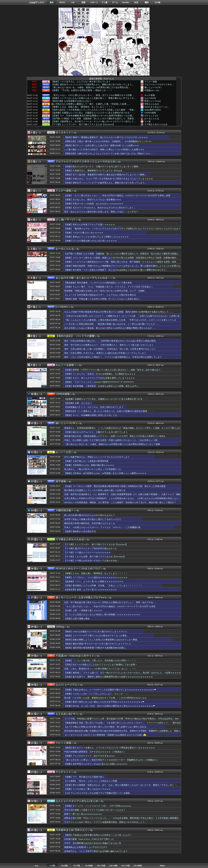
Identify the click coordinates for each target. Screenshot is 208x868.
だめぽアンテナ (37, 3)
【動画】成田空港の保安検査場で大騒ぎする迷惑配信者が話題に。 (96, 648)
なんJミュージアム (66, 685)
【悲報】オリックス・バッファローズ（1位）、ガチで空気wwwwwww (98, 806)
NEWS (62, 2)
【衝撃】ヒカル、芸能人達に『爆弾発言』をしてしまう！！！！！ (83, 107)
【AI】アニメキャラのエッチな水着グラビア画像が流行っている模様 (97, 793)
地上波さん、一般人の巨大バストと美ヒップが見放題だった (93, 469)
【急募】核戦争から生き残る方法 (80, 531)
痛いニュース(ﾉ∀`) (153, 87)
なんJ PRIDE (150, 98)
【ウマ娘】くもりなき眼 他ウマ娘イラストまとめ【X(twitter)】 (95, 556)
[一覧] (74, 133)
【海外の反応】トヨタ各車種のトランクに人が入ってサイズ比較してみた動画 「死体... (93, 110)
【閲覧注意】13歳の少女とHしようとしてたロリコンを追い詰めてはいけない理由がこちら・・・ (110, 154)
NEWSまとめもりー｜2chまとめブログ (78, 568)
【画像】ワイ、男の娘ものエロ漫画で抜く (84, 777)
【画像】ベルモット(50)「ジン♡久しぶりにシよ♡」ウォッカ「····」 (97, 694)
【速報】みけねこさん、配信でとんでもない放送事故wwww (93, 200)
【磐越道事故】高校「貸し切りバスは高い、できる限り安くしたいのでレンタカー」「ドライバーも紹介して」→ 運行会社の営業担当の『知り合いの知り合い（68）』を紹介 (123, 724)
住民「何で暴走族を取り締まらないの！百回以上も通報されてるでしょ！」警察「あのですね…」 (111, 602)
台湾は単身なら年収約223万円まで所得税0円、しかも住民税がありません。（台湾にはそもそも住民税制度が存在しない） (122, 498)
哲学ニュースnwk (153, 101)
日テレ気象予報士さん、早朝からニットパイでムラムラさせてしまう (97, 457)
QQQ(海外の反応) (153, 110)
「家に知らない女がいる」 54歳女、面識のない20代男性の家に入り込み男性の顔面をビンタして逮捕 (112, 444)
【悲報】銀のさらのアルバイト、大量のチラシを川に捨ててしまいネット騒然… (102, 166)
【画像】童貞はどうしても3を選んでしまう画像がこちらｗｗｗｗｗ (96, 237)
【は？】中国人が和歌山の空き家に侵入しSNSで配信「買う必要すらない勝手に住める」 (106, 727)
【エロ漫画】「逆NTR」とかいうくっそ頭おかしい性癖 (91, 781)
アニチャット (63, 772)
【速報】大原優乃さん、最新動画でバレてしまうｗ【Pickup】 (94, 171)
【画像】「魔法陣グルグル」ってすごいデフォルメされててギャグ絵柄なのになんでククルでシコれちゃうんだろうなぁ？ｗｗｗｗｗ (122, 230)
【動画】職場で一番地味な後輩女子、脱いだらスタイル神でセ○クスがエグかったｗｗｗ (106, 137)
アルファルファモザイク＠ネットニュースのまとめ (85, 161)
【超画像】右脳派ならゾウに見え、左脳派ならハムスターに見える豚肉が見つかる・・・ (106, 399)
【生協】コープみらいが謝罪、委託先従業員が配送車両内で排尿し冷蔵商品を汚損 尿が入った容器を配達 (115, 486)
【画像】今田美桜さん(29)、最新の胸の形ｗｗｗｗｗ (89, 465)
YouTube (126, 2)
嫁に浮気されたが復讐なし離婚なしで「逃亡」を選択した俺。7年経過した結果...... (91, 104)
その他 (157, 2)
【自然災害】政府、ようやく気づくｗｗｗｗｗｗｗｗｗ (91, 590)
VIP (73, 2)
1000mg (60, 627)
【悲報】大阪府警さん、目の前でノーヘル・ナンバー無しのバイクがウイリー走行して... (93, 122)
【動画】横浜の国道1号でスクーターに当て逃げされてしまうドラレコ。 (99, 644)
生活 (136, 2)
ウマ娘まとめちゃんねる (156, 124)
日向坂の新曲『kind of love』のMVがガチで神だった (89, 839)
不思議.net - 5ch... (152, 90)
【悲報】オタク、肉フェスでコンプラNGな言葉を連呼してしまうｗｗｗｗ (100, 378)
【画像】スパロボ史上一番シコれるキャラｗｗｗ (87, 789)
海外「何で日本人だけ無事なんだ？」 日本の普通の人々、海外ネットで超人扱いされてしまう (109, 345)
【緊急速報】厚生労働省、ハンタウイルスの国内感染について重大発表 (98, 283)
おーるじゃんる (152, 119)
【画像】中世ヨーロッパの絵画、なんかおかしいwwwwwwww (94, 204)
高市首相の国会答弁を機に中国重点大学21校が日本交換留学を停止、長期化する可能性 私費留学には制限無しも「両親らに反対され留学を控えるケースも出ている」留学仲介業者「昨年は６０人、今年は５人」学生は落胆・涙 (122, 732)
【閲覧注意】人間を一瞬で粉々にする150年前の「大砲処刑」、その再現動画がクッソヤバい (108, 141)
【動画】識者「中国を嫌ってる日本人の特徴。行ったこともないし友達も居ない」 (103, 299)
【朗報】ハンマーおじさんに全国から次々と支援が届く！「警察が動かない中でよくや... (93, 98)
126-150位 (113, 866)
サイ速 (147, 121)
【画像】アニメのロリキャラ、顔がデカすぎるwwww (90, 756)
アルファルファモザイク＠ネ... (159, 84)
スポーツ (94, 2)
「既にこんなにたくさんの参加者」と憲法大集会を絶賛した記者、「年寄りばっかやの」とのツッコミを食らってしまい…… (120, 321)
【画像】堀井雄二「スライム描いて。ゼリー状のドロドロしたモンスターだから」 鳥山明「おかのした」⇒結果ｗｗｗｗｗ (123, 673)
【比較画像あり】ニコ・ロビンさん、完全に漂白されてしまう (94, 407)
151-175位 (126, 866)
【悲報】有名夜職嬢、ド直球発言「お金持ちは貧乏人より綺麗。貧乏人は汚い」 (102, 386)
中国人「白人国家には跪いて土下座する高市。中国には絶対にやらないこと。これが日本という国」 (112, 440)
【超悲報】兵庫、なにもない (78, 403)
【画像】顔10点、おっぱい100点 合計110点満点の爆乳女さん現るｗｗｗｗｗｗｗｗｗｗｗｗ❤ (110, 706)
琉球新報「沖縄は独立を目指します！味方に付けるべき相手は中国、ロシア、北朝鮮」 (105, 291)
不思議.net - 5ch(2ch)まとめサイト (75, 656)
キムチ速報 (150, 95)
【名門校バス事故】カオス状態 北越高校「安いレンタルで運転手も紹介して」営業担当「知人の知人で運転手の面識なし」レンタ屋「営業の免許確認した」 (121, 255)
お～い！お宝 (63, 452)
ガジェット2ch (151, 116)
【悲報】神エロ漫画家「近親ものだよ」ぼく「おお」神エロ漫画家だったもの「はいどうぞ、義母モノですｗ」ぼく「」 (121, 785)
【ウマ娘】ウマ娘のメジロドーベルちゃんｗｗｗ (87, 552)
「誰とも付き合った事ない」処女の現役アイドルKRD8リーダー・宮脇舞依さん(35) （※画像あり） (111, 760)
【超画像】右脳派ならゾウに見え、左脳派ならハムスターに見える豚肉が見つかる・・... (93, 113)
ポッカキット (63, 132)
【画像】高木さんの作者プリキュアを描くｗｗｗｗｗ (90, 224)
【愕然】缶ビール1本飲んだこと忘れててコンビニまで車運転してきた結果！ (101, 665)
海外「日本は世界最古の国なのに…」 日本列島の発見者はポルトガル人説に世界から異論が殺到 (110, 341)
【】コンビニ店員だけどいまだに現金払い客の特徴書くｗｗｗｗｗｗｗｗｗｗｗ (102, 615)
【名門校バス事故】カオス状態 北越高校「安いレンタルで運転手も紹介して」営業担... (93, 119)
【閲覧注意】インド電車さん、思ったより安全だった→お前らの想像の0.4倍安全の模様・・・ (109, 411)
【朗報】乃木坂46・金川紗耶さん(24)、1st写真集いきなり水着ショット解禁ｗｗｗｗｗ (105, 473)
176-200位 (138, 866)
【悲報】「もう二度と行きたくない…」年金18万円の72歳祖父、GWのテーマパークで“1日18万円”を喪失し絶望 (117, 195)
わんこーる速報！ (66, 365)
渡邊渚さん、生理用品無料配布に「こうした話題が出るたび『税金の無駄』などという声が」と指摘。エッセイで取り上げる (122, 430)
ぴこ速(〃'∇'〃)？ (66, 220)
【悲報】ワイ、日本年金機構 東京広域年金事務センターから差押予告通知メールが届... (93, 116)
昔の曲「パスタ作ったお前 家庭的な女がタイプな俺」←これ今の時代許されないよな (105, 698)
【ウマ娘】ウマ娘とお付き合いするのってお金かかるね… (92, 561)
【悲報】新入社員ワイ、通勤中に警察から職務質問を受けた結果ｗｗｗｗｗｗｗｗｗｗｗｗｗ (109, 677)
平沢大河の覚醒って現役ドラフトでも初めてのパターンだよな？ (95, 810)
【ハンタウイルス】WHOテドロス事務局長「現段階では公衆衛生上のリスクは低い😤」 (106, 735)
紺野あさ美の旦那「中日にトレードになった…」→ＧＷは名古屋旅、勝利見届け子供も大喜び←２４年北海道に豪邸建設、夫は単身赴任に (122, 820)
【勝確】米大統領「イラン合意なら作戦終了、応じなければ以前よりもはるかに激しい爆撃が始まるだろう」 (116, 270)
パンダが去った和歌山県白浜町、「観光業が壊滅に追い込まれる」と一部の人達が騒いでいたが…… (112, 324)
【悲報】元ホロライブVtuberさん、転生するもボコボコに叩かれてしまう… (100, 208)
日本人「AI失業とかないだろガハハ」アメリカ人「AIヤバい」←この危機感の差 (102, 527)
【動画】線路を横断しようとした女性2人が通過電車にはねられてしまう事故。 (102, 640)
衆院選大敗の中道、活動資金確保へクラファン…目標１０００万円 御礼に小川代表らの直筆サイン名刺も (115, 436)
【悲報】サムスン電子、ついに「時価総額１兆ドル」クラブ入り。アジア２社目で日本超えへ (109, 287)
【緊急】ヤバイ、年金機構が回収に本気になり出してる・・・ (94, 415)
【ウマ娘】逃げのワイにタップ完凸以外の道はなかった (91, 548)
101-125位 (101, 866)
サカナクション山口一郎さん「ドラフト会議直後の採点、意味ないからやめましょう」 (105, 822)
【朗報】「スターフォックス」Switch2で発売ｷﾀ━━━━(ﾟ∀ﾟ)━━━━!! (99, 382)
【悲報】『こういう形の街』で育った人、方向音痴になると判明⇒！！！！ (100, 661)
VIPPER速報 (150, 113)
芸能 (83, 2)
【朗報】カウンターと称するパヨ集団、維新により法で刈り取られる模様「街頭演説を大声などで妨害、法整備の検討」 (121, 258)
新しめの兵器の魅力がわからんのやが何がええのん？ (90, 515)
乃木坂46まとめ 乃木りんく (71, 830)
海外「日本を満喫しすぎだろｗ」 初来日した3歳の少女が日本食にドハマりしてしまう (105, 353)
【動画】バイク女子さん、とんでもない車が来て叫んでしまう (81, 82)
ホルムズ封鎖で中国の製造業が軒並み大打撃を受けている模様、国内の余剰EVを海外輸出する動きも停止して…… (118, 312)
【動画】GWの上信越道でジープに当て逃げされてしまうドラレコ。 (97, 632)
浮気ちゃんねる (152, 104)
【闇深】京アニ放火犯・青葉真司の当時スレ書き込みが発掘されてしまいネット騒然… (105, 175)
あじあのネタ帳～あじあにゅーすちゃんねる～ (83, 278)
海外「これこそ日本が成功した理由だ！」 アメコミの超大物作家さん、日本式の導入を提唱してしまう (113, 357)
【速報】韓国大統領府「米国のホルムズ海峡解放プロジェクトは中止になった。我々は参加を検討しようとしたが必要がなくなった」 (122, 267)
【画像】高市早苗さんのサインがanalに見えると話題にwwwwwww (96, 764)
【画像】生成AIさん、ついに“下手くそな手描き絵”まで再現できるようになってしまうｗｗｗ (109, 179)
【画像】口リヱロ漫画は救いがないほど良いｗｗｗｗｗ (91, 241)
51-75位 (77, 866)
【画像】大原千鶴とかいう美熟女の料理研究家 (86, 461)
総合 (52, 2)
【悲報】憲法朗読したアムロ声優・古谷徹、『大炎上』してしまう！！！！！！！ (103, 585)
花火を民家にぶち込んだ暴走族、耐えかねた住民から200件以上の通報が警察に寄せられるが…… (110, 328)
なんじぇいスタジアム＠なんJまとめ (77, 801)
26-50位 (65, 866)
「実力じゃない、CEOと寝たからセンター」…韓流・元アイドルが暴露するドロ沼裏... (92, 95)
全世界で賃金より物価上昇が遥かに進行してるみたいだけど (93, 519)
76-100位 (89, 866)
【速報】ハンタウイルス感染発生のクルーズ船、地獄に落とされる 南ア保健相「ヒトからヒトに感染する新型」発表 (120, 262)
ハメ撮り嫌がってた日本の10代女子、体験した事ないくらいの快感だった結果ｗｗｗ (104, 149)
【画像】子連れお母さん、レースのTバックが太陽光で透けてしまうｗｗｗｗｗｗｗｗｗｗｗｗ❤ (110, 690)
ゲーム (115, 2)
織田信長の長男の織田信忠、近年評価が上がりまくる (90, 523)
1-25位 (52, 866)
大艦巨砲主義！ (65, 510)
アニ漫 (104, 2)
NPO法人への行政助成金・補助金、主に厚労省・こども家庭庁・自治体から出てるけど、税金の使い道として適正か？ (120, 502)
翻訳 (147, 2)
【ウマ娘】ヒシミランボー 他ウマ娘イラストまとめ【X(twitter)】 (83, 124)
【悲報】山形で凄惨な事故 (77, 619)
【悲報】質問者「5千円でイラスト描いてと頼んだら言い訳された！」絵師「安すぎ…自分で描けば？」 (113, 370)
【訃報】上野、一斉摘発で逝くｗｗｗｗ (83, 610)
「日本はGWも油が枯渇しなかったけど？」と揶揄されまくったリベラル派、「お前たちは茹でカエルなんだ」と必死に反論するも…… (122, 317)
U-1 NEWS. (62, 307)
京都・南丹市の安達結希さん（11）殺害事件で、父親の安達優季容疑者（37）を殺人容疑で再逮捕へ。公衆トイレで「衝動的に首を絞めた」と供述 (122, 496)
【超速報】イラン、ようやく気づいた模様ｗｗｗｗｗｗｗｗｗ (94, 581)
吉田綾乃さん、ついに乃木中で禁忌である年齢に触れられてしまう (96, 851)
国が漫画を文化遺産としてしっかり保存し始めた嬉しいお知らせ (95, 490)
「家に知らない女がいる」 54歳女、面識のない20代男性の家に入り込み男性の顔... (91, 87)
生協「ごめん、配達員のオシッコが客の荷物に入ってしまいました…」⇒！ (100, 669)
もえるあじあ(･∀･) (66, 714)
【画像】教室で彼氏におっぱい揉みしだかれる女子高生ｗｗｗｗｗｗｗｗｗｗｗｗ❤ (104, 702)
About (162, 866)
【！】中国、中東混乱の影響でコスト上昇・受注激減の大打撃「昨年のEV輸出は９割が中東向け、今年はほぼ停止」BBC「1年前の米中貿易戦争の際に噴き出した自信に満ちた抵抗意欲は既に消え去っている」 (122, 720)
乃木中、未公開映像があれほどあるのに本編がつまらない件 (93, 843)
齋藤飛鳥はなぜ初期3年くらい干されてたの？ (86, 847)
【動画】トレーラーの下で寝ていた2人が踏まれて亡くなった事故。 (96, 636)
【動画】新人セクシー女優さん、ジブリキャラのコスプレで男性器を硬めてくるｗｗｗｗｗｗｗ (110, 748)
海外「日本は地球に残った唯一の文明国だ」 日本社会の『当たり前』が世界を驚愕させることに (110, 349)
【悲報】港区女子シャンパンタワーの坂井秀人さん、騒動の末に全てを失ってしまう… (93, 85)
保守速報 (61, 481)
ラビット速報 (63, 743)
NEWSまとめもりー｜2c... (157, 107)
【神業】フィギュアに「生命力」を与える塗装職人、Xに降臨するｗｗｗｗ (100, 374)
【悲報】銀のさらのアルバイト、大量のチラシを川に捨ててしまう (96, 432)
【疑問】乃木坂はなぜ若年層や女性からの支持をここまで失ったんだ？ (98, 835)
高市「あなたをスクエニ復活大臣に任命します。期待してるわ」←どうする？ (101, 212)
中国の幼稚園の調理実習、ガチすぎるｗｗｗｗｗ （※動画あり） (95, 752)
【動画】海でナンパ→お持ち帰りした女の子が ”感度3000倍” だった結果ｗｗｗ (102, 145)
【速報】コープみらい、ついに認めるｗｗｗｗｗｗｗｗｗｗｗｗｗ (96, 577)
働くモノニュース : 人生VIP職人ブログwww (81, 597)
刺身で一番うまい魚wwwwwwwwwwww (83, 814)
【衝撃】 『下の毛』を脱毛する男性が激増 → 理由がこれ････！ (82, 90)
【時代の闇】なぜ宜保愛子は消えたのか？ (71, 101)
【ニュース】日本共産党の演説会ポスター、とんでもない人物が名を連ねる (100, 295)
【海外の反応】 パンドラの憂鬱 (75, 336)
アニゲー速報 (151, 82)
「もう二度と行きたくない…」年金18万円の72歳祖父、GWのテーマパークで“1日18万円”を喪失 (110, 606)
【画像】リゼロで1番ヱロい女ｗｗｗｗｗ (84, 233)
